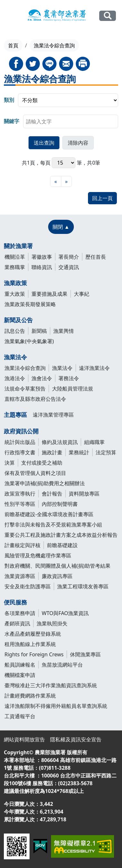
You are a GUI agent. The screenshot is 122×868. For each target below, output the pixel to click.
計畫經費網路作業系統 (30, 696)
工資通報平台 (20, 716)
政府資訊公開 (21, 431)
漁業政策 (15, 283)
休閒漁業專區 (85, 654)
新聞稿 (39, 331)
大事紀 (82, 294)
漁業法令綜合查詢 (25, 368)
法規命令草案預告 (25, 389)
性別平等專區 (20, 504)
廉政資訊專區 (57, 576)
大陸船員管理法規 (73, 389)
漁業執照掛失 (52, 623)
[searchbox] (71, 121)
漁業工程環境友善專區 (83, 586)
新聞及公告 (18, 320)
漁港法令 (15, 378)
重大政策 (15, 294)
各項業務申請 (20, 613)
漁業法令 (15, 357)
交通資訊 (69, 267)
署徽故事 (42, 257)
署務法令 (69, 378)
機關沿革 (15, 257)
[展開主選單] (10, 16)
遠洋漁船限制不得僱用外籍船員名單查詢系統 (56, 706)
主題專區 (15, 415)
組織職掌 (94, 442)
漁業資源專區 (20, 576)
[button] (44, 143)
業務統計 (79, 452)
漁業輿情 (64, 331)
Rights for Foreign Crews (34, 654)
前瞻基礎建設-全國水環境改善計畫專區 (49, 514)
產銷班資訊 (17, 623)
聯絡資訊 (42, 267)
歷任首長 (96, 257)
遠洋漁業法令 (94, 368)
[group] (61, 100)
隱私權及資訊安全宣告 (76, 739)
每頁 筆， (64, 163)
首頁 (13, 45)
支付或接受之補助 (42, 463)
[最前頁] (56, 181)
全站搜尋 (108, 16)
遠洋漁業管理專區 (53, 415)
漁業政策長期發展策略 (30, 304)
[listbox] (68, 100)
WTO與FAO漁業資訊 (65, 613)
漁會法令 (42, 378)
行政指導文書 (20, 452)
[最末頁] (66, 181)
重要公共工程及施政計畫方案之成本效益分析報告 (61, 535)
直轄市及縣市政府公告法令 (35, 399)
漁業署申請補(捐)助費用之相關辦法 (45, 483)
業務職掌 (15, 267)
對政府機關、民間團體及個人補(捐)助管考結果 (57, 566)
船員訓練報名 (20, 665)
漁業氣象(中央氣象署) (29, 341)
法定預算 (106, 452)
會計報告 (52, 494)
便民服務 (15, 602)
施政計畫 (52, 452)
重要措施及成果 (49, 294)
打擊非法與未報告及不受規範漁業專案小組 (53, 525)
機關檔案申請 (20, 675)
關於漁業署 (18, 246)
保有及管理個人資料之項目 (35, 473)
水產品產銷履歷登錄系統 (33, 634)
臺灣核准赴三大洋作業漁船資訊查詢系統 (51, 685)
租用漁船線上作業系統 (30, 644)
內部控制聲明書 (60, 504)
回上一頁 (102, 198)
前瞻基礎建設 (62, 545)
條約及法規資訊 (60, 442)
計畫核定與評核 (22, 545)
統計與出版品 (20, 442)
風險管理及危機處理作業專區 (38, 555)
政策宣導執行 (20, 494)
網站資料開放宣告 (24, 739)
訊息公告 (15, 331)
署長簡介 (69, 257)
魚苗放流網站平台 (62, 665)
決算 (10, 463)
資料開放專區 (84, 494)
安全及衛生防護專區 (28, 586)
